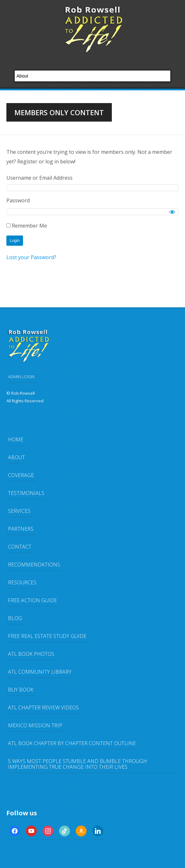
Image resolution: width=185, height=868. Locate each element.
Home (16, 439)
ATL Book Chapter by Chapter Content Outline (72, 743)
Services (19, 511)
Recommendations (34, 565)
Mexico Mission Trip (35, 725)
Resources (22, 582)
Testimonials (26, 493)
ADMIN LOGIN (21, 377)
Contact (20, 547)
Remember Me (27, 226)
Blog (15, 618)
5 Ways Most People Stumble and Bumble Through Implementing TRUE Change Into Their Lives (77, 764)
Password (18, 200)
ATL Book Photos (31, 654)
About (16, 457)
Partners (21, 529)
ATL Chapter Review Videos (43, 707)
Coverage (21, 475)
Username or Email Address (39, 178)
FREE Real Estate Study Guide (47, 636)
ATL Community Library (40, 672)
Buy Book (21, 690)
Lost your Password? (31, 257)
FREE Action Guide (32, 600)
